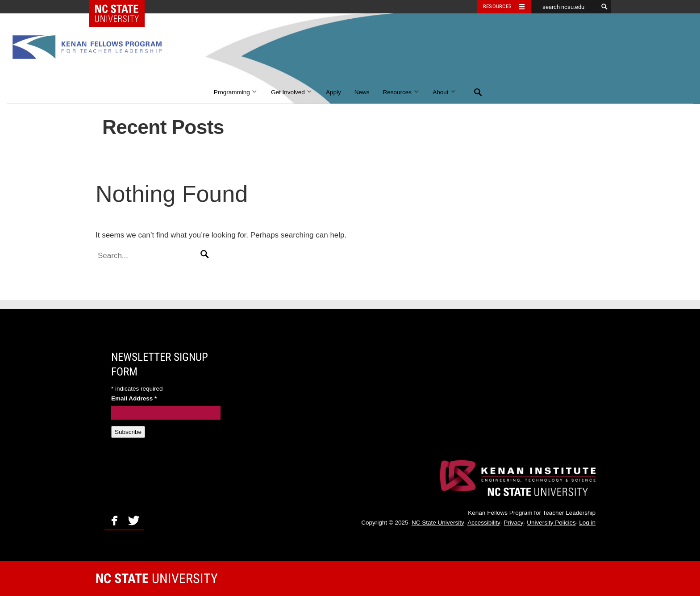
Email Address (134, 398)
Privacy (513, 523)
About (444, 92)
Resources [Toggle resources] (497, 6)
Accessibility (484, 523)
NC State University (438, 523)
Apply (333, 92)
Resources (401, 92)
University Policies (551, 523)
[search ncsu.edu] (564, 7)
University (157, 578)
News (362, 92)
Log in (587, 523)
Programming (236, 92)
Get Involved (292, 92)
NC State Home (123, 7)
